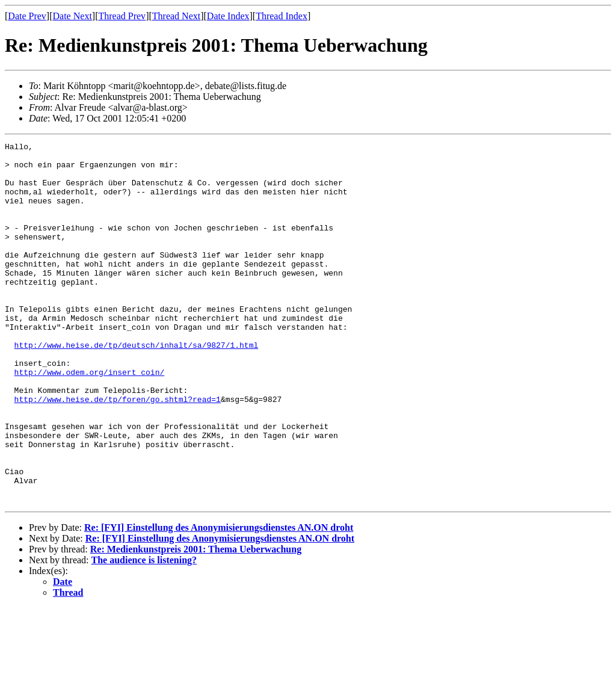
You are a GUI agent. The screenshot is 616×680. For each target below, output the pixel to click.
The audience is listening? (144, 632)
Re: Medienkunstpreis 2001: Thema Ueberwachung (196, 621)
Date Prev (27, 16)
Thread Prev (122, 16)
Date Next (72, 16)
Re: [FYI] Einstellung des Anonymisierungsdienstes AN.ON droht (219, 600)
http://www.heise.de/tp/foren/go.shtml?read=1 (118, 451)
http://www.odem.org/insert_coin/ (90, 419)
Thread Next (176, 16)
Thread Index (282, 16)
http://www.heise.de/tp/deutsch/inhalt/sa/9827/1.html (137, 386)
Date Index (228, 16)
